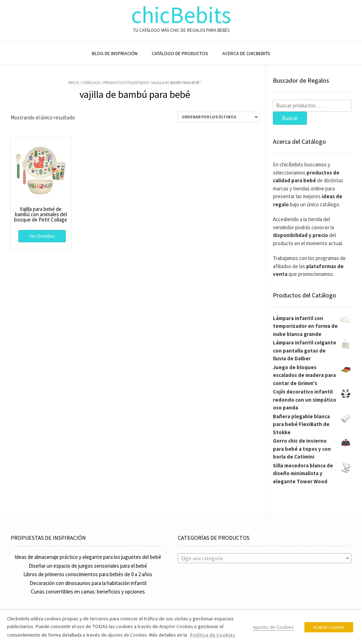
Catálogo (91, 83)
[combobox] (265, 558)
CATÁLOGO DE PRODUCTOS (180, 53)
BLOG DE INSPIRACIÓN (115, 53)
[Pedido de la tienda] (219, 117)
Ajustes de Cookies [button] (273, 627)
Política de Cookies (212, 635)
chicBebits (181, 15)
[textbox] (265, 559)
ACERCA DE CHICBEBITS (246, 53)
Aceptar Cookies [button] (329, 627)
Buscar (290, 118)
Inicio (74, 83)
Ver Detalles (42, 236)
